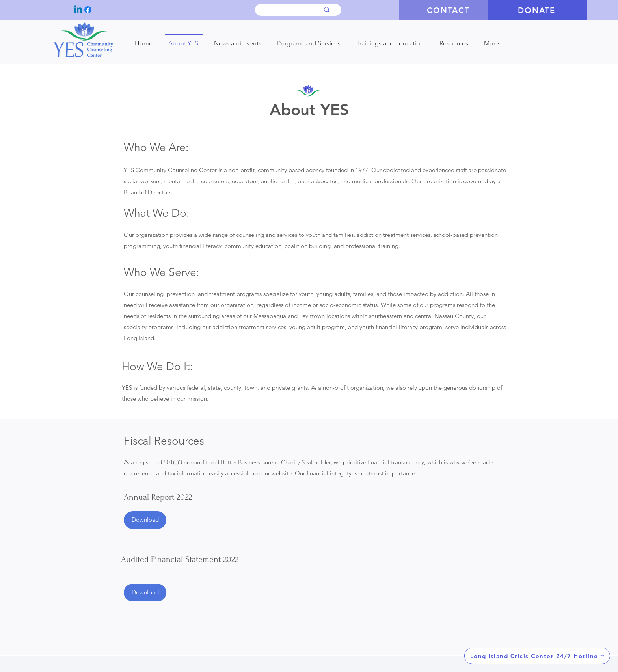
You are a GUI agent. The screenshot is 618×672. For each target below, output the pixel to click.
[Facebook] (88, 10)
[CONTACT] (449, 10)
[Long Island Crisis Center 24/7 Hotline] (537, 656)
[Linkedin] (78, 10)
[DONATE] (537, 10)
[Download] (145, 520)
